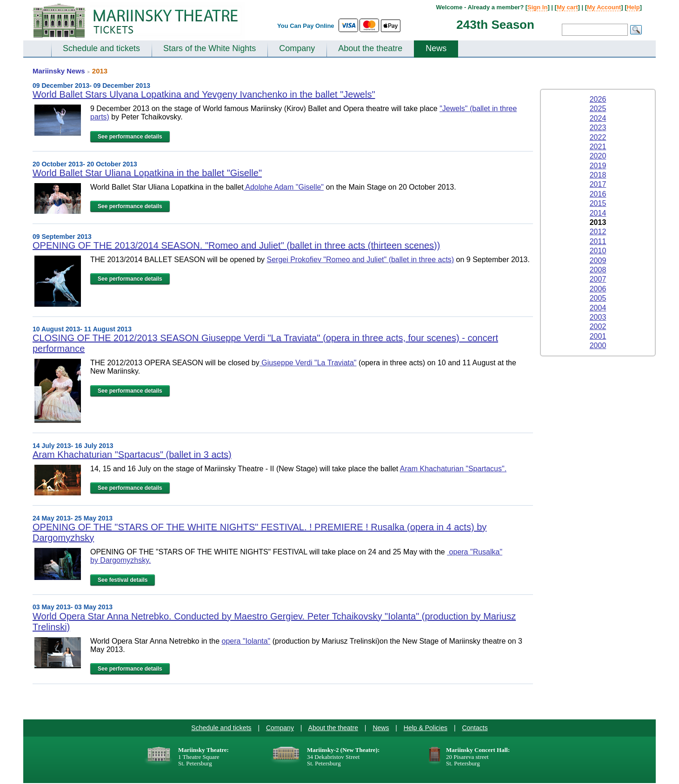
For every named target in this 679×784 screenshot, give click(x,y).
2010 (598, 251)
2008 (598, 270)
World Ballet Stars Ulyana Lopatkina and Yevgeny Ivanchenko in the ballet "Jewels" (204, 94)
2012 (598, 232)
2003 (598, 317)
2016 (598, 194)
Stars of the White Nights (210, 48)
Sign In (537, 7)
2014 (598, 213)
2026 (598, 99)
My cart (567, 7)
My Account (604, 7)
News (436, 48)
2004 (598, 308)
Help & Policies (426, 728)
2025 (598, 109)
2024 (598, 118)
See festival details (123, 580)
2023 (598, 128)
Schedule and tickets (101, 48)
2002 (598, 326)
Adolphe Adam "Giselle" (284, 187)
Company (297, 48)
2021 (598, 147)
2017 (598, 184)
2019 (598, 166)
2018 (598, 175)
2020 (598, 156)
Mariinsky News (59, 71)
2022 (598, 137)
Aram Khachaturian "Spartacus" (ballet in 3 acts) (132, 455)
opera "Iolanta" (246, 641)
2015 (598, 203)
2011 (598, 241)
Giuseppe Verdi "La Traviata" (308, 363)
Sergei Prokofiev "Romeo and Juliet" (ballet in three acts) (360, 260)
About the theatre (370, 48)
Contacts (475, 728)
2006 (598, 289)
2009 (598, 260)
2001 (598, 336)
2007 (598, 279)
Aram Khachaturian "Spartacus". (453, 469)
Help (633, 7)
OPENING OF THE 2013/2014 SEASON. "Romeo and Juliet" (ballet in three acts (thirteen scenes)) (236, 245)
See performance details (130, 137)
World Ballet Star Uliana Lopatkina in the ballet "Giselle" (147, 173)
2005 (598, 298)
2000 (598, 346)
